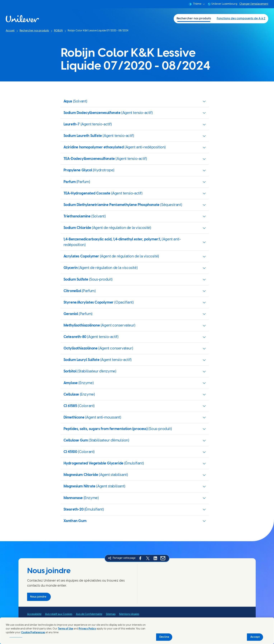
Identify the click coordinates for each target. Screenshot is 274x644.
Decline (164, 637)
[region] (137, 631)
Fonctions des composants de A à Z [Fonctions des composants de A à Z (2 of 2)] (241, 19)
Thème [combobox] (197, 4)
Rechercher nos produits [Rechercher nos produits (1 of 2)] (194, 19)
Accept (255, 637)
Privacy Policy (87, 629)
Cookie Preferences (33, 633)
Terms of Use (65, 629)
